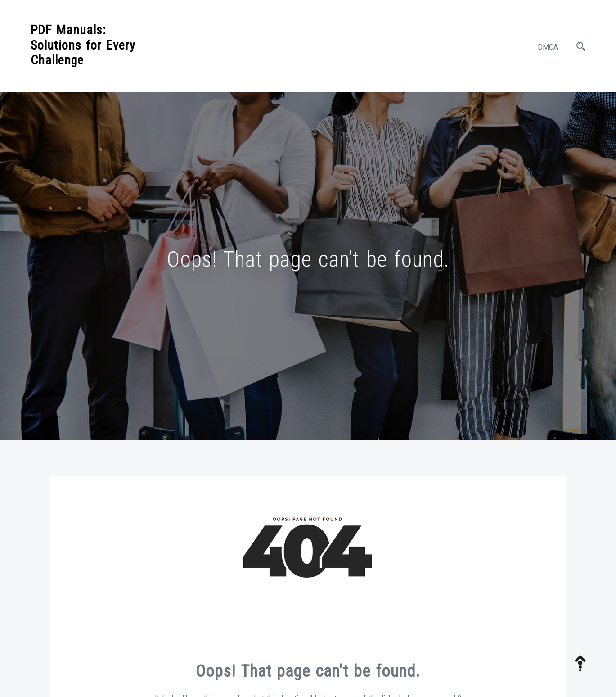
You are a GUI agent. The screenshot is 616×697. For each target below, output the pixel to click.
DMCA (548, 47)
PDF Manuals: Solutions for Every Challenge (83, 45)
